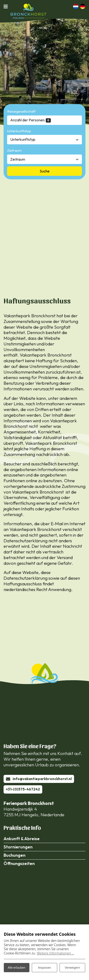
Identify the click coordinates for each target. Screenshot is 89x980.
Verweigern (73, 968)
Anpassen (44, 968)
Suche (45, 171)
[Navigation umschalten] (7, 6)
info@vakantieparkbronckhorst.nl (42, 779)
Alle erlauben (17, 968)
